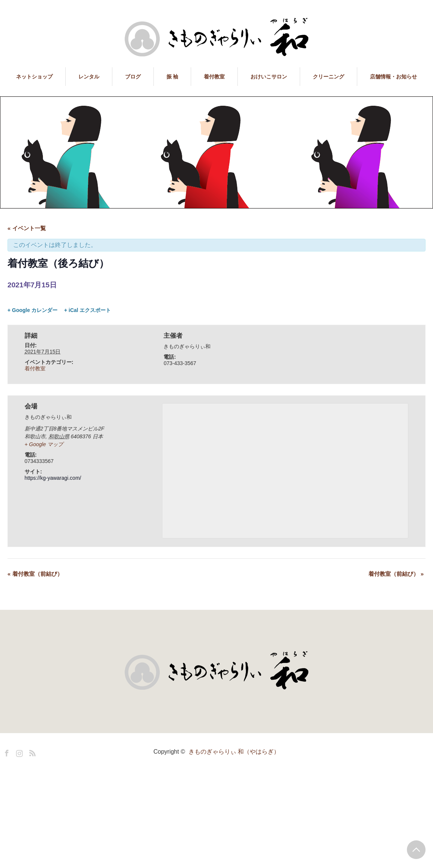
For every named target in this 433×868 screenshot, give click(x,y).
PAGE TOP (416, 850)
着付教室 (214, 77)
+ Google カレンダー (32, 310)
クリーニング (328, 77)
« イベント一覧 (27, 228)
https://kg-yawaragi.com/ (53, 478)
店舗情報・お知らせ (393, 77)
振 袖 (172, 77)
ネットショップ (34, 77)
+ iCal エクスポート (88, 310)
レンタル (89, 77)
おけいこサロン (269, 77)
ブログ (133, 77)
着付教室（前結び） (35, 574)
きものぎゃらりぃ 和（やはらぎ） (234, 752)
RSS (31, 752)
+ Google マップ (44, 444)
